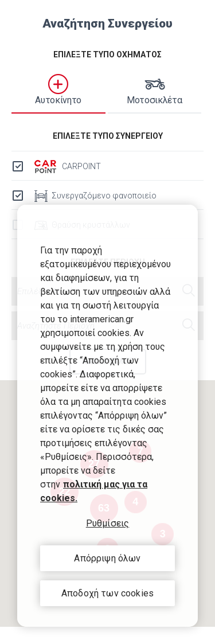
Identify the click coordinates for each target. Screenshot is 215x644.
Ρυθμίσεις (107, 523)
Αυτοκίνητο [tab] (58, 90)
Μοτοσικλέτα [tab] (155, 90)
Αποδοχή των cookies (107, 593)
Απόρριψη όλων (107, 558)
